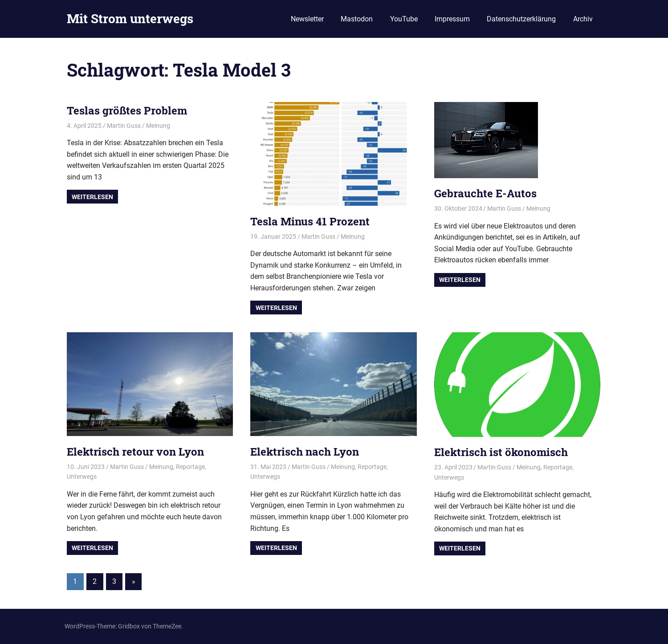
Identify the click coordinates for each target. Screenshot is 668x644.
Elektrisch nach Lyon (305, 452)
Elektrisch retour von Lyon (135, 452)
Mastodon (357, 19)
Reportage (190, 467)
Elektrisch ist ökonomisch (501, 452)
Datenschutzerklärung (521, 19)
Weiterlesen (92, 197)
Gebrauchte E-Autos (485, 193)
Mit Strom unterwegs (130, 18)
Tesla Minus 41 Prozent (310, 221)
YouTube (404, 19)
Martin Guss (124, 126)
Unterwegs (82, 477)
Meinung (158, 126)
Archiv (583, 19)
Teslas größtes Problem (127, 110)
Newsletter (307, 19)
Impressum (452, 19)
